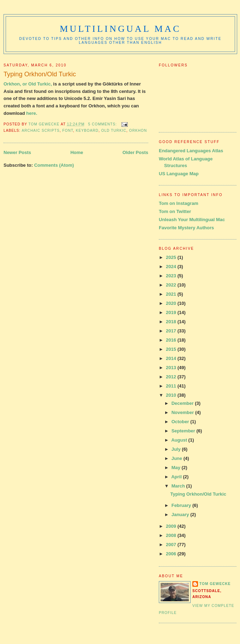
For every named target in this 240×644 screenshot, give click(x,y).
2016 (172, 340)
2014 (172, 358)
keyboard (87, 131)
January (181, 515)
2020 (172, 303)
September (184, 431)
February (182, 505)
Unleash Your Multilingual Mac (192, 220)
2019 (172, 312)
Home (77, 152)
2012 (172, 377)
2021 (172, 294)
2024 (172, 267)
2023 (172, 276)
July (177, 449)
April (177, 477)
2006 (172, 554)
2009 (172, 526)
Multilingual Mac (120, 29)
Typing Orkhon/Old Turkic (40, 74)
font (68, 131)
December (183, 403)
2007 (172, 545)
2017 (172, 331)
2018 (172, 322)
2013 (172, 368)
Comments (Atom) (54, 165)
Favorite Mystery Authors (186, 228)
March (179, 486)
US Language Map (179, 174)
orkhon (138, 131)
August (180, 440)
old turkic (114, 131)
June (178, 458)
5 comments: (103, 124)
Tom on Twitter (175, 211)
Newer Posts (17, 152)
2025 (172, 257)
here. (32, 113)
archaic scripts (40, 131)
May (177, 468)
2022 (172, 285)
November (183, 412)
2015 (172, 349)
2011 (172, 386)
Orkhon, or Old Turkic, (28, 84)
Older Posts (135, 152)
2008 (172, 535)
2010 (172, 395)
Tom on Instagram (179, 203)
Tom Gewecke (215, 584)
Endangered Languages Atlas (191, 151)
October (181, 422)
